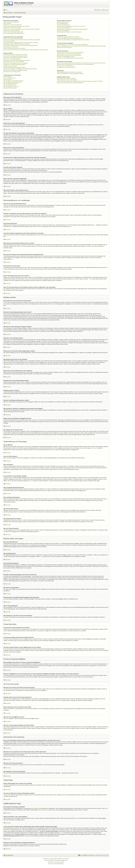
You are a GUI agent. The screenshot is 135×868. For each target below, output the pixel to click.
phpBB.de (102, 246)
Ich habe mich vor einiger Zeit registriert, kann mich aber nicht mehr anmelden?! (22, 29)
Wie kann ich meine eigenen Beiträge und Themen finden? (70, 58)
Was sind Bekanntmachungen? (11, 84)
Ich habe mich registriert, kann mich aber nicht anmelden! (16, 26)
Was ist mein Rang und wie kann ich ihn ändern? (15, 48)
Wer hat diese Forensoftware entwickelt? (66, 78)
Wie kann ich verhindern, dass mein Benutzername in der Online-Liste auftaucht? (22, 40)
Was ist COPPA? (7, 23)
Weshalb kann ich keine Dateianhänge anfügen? (14, 65)
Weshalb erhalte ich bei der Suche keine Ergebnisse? (69, 54)
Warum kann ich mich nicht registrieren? (13, 25)
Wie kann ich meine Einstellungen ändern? (13, 38)
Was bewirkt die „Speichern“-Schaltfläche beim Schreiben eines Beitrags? (20, 69)
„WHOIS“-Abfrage (10, 830)
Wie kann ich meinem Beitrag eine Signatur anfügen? (16, 57)
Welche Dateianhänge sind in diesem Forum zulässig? (69, 72)
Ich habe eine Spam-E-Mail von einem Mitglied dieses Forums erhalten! (73, 40)
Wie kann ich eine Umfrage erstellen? (12, 59)
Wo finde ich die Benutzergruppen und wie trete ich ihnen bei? (71, 26)
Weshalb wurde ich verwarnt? (10, 66)
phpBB (51, 860)
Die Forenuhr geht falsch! (9, 41)
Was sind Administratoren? (63, 22)
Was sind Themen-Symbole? (10, 88)
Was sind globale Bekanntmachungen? (12, 82)
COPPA (85, 135)
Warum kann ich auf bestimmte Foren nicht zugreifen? (16, 63)
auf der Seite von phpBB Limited (47, 810)
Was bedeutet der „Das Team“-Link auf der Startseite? (69, 32)
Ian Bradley (66, 859)
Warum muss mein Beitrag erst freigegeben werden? (15, 70)
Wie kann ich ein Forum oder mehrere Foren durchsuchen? (70, 52)
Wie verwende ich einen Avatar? (11, 47)
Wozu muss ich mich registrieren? (11, 22)
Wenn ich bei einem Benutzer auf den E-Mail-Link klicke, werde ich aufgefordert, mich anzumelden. (26, 50)
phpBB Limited (91, 246)
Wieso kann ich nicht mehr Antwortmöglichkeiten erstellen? (17, 60)
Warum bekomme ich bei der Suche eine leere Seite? (69, 55)
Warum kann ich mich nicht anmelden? (12, 28)
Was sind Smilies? (8, 79)
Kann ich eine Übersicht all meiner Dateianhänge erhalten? (70, 74)
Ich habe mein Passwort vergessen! (12, 31)
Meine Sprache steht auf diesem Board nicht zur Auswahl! (17, 44)
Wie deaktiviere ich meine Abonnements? (66, 67)
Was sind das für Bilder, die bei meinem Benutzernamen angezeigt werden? (21, 45)
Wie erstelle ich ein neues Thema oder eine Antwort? (15, 55)
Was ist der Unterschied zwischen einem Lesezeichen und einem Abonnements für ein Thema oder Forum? (81, 63)
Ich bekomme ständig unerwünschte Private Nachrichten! (70, 38)
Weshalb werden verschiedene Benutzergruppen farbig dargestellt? (72, 29)
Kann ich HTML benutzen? (10, 78)
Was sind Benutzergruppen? (63, 25)
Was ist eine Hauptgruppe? (63, 31)
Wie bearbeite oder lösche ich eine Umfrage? (14, 62)
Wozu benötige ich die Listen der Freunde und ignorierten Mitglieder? (73, 45)
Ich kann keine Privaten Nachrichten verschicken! (68, 37)
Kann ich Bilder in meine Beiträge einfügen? (13, 81)
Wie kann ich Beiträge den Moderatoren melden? (15, 67)
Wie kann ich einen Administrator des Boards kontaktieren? (70, 83)
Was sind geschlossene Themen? (11, 87)
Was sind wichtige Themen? (10, 85)
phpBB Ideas (74, 818)
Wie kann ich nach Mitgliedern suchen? (66, 57)
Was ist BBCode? (8, 77)
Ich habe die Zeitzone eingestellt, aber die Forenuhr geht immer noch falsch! (21, 43)
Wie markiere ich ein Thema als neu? (12, 72)
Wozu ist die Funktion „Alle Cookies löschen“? (14, 33)
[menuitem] (5, 10)
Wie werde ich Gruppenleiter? (64, 28)
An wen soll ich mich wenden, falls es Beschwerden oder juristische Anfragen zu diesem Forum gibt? (80, 81)
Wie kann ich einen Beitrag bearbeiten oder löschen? (15, 56)
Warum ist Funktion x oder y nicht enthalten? (67, 80)
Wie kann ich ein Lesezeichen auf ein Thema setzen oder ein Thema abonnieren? (75, 64)
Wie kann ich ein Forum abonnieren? (65, 66)
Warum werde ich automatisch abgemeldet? (13, 32)
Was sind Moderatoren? (62, 23)
